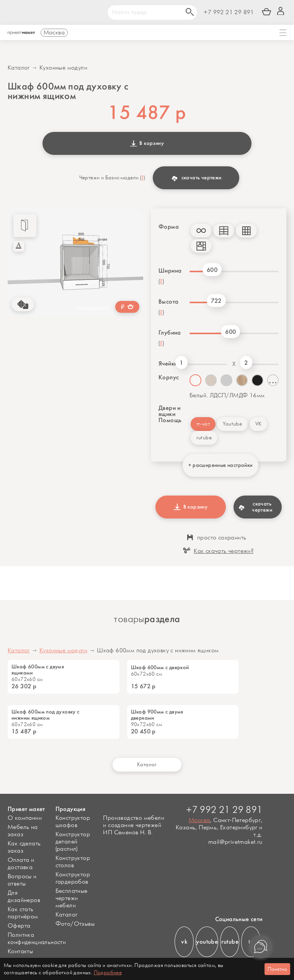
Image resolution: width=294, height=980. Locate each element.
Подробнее (108, 973)
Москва (199, 820)
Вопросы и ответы (22, 880)
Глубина (170, 333)
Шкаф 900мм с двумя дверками (157, 715)
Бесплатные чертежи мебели (72, 898)
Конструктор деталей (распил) (73, 842)
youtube (207, 942)
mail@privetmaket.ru (235, 842)
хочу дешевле (93, 307)
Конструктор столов (73, 862)
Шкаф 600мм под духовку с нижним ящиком (46, 715)
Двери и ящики (170, 411)
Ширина (170, 271)
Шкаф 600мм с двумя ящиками (38, 670)
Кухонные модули (63, 68)
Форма (169, 227)
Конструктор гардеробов (73, 878)
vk (184, 942)
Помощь (170, 420)
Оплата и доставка (21, 864)
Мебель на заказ (23, 831)
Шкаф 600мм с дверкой (160, 668)
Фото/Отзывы (75, 924)
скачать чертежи (197, 178)
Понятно (277, 969)
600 (212, 270)
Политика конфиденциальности (37, 939)
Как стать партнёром (23, 913)
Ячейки (167, 364)
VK (259, 424)
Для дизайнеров (24, 897)
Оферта (19, 926)
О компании (25, 818)
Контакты (20, 952)
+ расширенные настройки (220, 465)
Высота (168, 302)
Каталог (19, 68)
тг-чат (203, 424)
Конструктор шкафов (73, 822)
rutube (204, 438)
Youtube (232, 424)
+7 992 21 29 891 (229, 12)
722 (216, 301)
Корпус (169, 377)
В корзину (147, 143)
